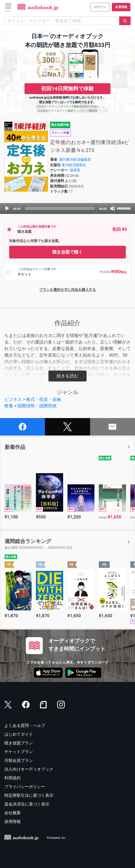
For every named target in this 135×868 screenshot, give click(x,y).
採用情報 (13, 822)
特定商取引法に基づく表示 (29, 795)
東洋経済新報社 (74, 165)
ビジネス (13, 399)
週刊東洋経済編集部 (75, 159)
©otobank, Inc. (56, 838)
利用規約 (13, 778)
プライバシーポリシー (25, 787)
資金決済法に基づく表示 (27, 804)
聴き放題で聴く (67, 252)
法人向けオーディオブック (29, 769)
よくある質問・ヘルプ (25, 726)
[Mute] (113, 208)
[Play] (7, 208)
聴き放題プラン (19, 743)
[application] (67, 208)
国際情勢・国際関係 (37, 406)
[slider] (60, 208)
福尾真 (75, 170)
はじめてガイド (19, 734)
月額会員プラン (19, 760)
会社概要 (13, 813)
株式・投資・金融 (44, 399)
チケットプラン (19, 752)
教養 (9, 406)
